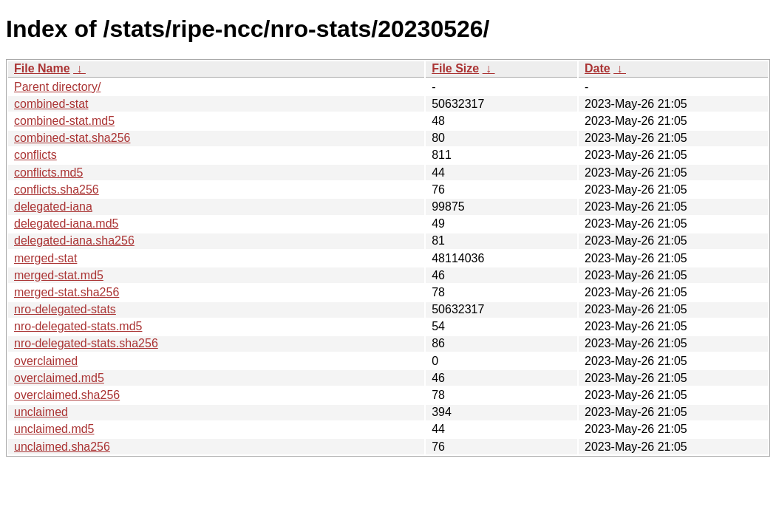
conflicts (35, 155)
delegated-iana (53, 207)
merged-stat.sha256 (67, 292)
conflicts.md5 (48, 173)
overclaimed (46, 361)
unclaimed (41, 412)
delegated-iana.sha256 (74, 241)
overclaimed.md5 (59, 378)
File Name (42, 68)
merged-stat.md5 (59, 275)
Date (598, 68)
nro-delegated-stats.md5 (78, 326)
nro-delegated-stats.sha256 (86, 343)
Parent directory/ (57, 87)
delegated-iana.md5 (66, 224)
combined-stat (51, 104)
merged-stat (45, 258)
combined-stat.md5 (64, 121)
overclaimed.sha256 (67, 395)
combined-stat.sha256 (72, 138)
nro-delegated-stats (65, 309)
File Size (455, 68)
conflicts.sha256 (57, 190)
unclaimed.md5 (54, 429)
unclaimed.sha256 (62, 447)
